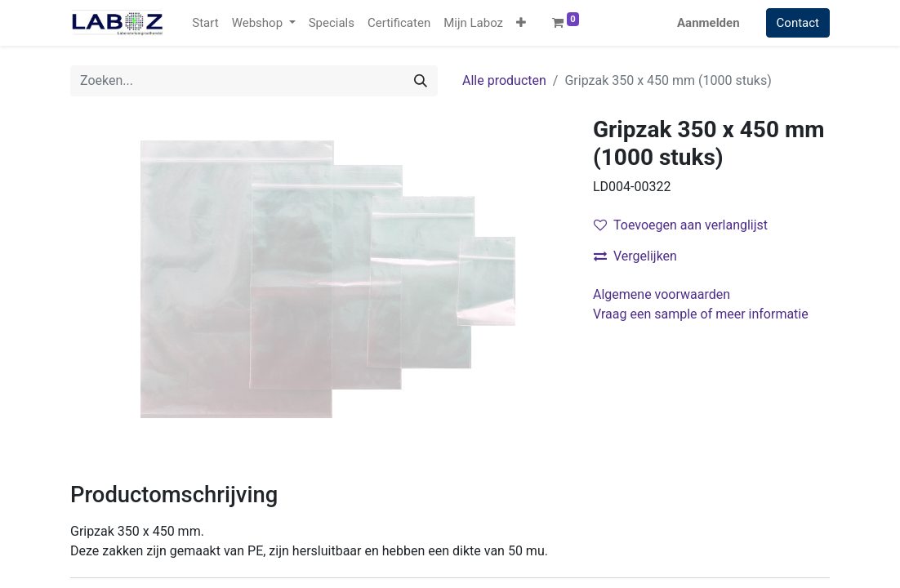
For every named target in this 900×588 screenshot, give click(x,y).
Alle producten (504, 80)
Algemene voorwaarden (662, 294)
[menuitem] (205, 23)
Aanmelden (708, 23)
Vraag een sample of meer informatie (702, 314)
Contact (798, 23)
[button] (521, 23)
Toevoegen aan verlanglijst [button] (681, 225)
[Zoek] (421, 81)
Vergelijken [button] (635, 256)
